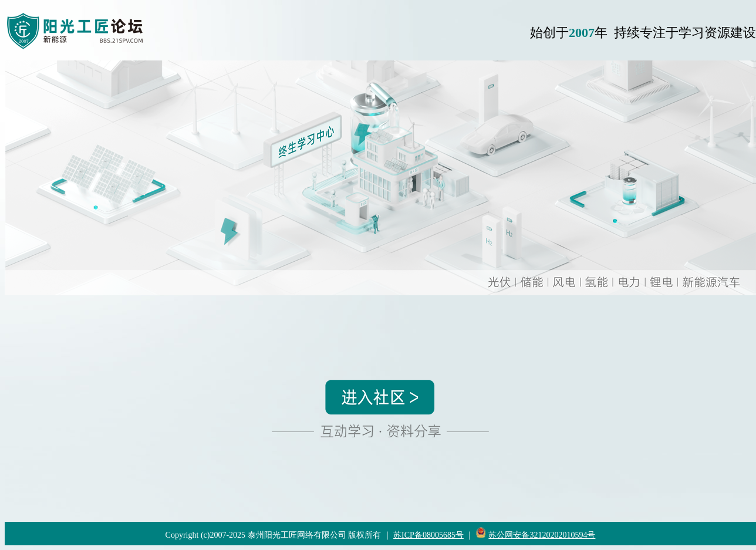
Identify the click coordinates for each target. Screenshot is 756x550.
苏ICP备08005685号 (428, 535)
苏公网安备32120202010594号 (542, 535)
